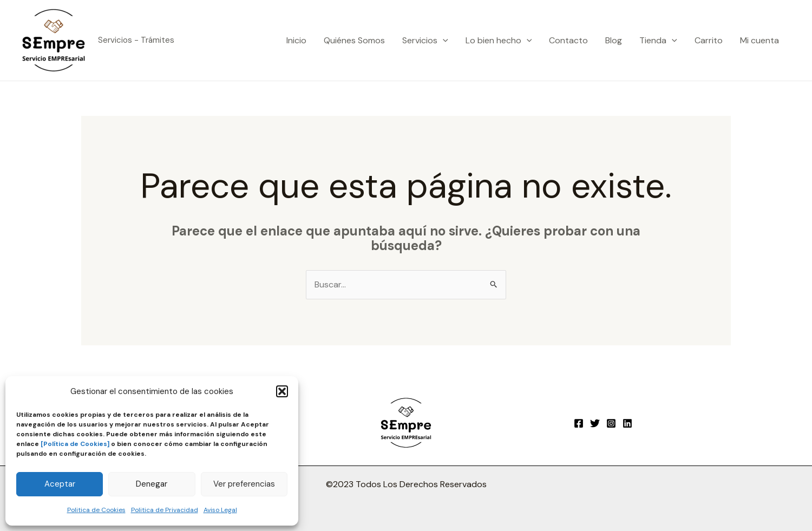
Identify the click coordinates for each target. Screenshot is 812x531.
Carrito (709, 40)
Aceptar (60, 484)
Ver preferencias (244, 484)
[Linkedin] (627, 423)
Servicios (425, 41)
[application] (443, 41)
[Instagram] (611, 423)
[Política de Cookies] (75, 444)
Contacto (568, 40)
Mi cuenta (759, 40)
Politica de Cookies (96, 510)
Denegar (152, 484)
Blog (614, 40)
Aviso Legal (220, 510)
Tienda (658, 41)
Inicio (296, 40)
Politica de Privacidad (165, 510)
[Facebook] (579, 423)
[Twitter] (595, 423)
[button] (282, 391)
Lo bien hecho (499, 41)
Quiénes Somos (354, 40)
